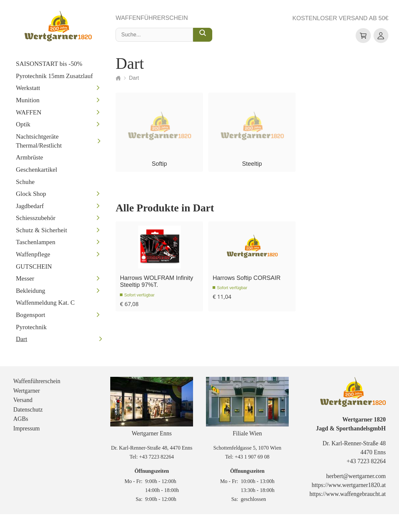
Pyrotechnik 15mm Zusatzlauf (54, 78)
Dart (22, 342)
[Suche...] (203, 37)
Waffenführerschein (152, 21)
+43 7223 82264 (156, 475)
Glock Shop (31, 196)
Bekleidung (30, 293)
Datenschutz (28, 427)
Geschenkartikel (37, 172)
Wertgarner (27, 409)
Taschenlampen (36, 245)
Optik (23, 127)
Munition (28, 102)
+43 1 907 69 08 (252, 475)
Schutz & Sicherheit (42, 232)
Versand (23, 418)
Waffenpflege (33, 257)
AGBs (21, 437)
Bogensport (30, 317)
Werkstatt (28, 90)
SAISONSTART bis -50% (49, 66)
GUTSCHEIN (34, 269)
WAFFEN (29, 115)
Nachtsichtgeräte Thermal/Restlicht (39, 143)
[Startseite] (118, 80)
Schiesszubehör (36, 221)
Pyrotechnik (31, 329)
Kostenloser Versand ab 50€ (340, 20)
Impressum (26, 446)
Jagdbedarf (30, 208)
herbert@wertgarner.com (356, 494)
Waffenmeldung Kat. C (45, 305)
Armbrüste (29, 160)
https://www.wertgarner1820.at (349, 503)
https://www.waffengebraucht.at (348, 512)
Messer (25, 281)
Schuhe (25, 184)
